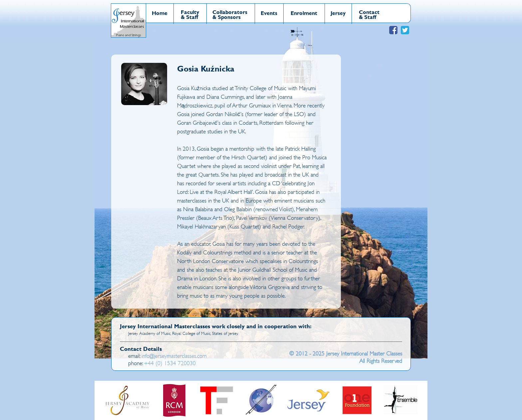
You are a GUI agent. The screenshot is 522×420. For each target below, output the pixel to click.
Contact (369, 12)
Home (160, 13)
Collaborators (230, 12)
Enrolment (304, 13)
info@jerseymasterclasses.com (174, 356)
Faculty (190, 12)
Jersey (338, 13)
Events (269, 13)
